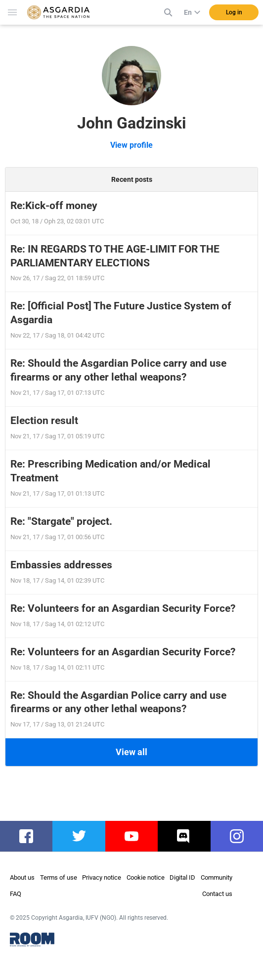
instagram (242, 836)
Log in (234, 12)
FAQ (16, 894)
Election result (44, 421)
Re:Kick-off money (54, 206)
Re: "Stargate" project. (61, 521)
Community (217, 877)
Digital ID (182, 877)
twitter (79, 836)
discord (186, 836)
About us (22, 877)
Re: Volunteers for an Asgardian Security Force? (123, 608)
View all (131, 752)
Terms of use (59, 877)
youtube (134, 836)
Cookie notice (146, 877)
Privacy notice (102, 877)
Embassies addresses (61, 565)
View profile (131, 145)
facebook (31, 836)
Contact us (217, 894)
